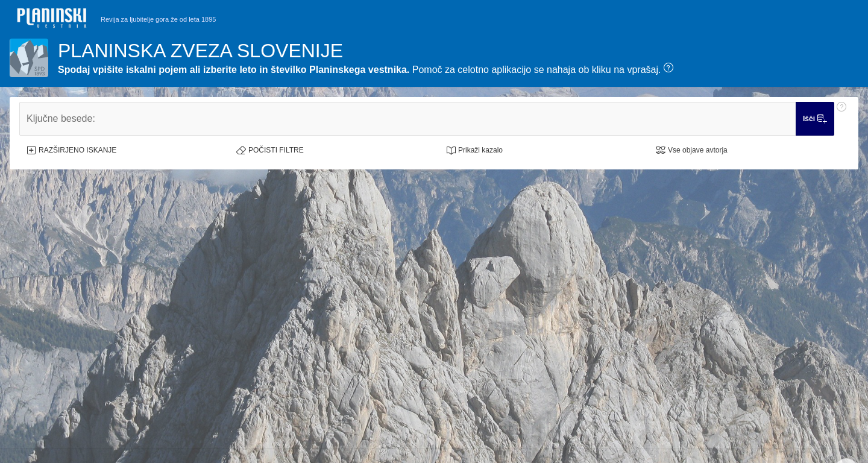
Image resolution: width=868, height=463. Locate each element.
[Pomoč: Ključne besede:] (841, 119)
